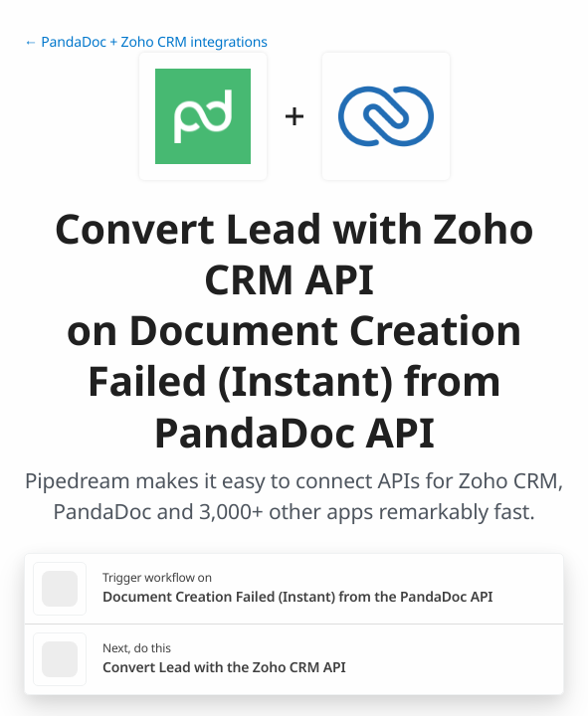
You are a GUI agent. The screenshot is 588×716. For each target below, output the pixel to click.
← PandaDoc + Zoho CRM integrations (146, 42)
